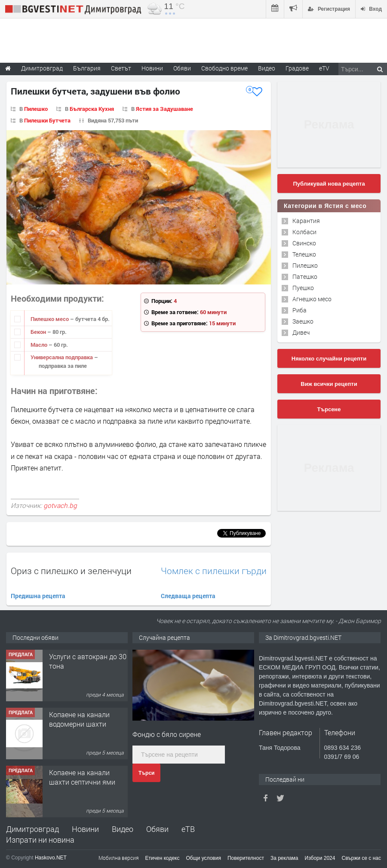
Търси (146, 773)
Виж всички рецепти (329, 384)
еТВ (188, 829)
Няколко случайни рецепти (329, 359)
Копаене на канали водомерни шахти (79, 719)
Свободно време (224, 68)
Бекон (39, 332)
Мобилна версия (119, 858)
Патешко (305, 277)
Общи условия (204, 858)
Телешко (304, 254)
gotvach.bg (60, 505)
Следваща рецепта (188, 596)
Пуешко (303, 288)
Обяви (157, 829)
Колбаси (304, 232)
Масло (40, 345)
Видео (123, 829)
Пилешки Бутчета (47, 120)
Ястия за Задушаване (164, 109)
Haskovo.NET (51, 858)
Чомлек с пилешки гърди (214, 571)
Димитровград (32, 829)
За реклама (284, 858)
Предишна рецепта (38, 596)
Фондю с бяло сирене (167, 734)
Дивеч (301, 332)
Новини (152, 68)
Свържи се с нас (361, 858)
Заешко (303, 321)
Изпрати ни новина (40, 840)
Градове (297, 68)
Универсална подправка (62, 357)
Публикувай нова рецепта (329, 184)
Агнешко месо (312, 299)
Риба (299, 310)
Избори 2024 (320, 858)
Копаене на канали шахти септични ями (82, 777)
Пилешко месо (50, 319)
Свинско (304, 243)
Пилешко (36, 109)
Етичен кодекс (163, 858)
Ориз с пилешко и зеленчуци (71, 571)
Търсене (329, 409)
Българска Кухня (92, 109)
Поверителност (246, 858)
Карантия (306, 221)
